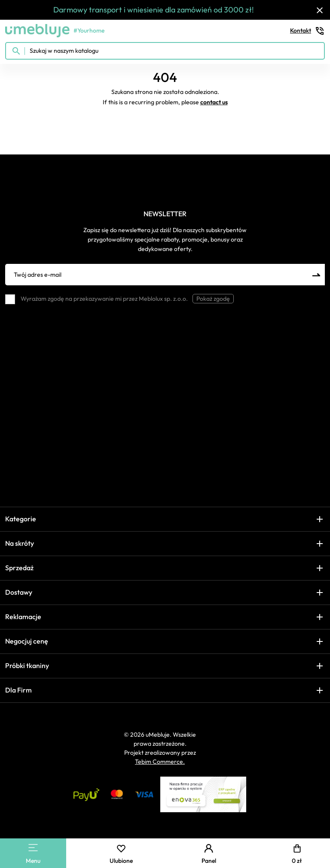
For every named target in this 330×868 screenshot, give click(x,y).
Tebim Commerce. (160, 762)
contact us (214, 102)
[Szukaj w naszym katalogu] (165, 51)
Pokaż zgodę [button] (213, 299)
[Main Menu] (33, 848)
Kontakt (307, 31)
